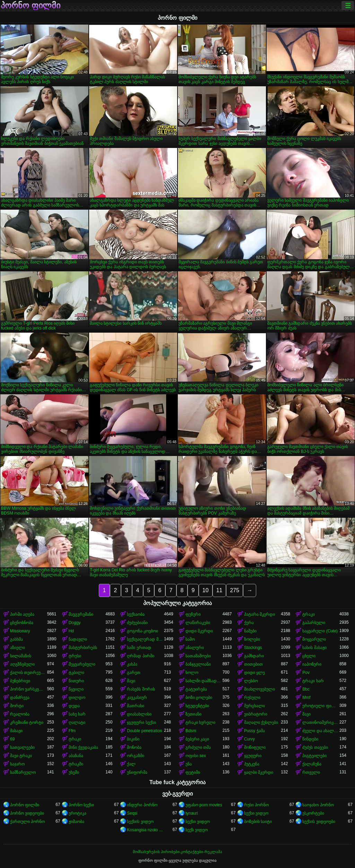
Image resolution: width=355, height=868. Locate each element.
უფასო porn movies (204, 805)
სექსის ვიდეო (140, 822)
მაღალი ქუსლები (261, 722)
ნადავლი (78, 639)
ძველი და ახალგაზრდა (321, 731)
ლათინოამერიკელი (321, 722)
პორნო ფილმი (31, 6)
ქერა (249, 623)
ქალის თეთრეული (29, 673)
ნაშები (250, 631)
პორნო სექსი (81, 805)
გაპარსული (314, 623)
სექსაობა (136, 614)
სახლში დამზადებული (204, 681)
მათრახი (136, 706)
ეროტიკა (77, 813)
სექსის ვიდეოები (319, 822)
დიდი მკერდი (199, 631)
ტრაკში (76, 764)
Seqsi (132, 813)
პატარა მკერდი (259, 614)
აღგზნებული (22, 664)
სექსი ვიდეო (256, 813)
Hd (71, 631)
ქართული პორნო (27, 822)
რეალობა (20, 714)
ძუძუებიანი (137, 623)
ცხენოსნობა (22, 623)
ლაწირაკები (198, 623)
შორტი (17, 706)
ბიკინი (133, 739)
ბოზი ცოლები (199, 698)
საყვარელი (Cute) (320, 631)
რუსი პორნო (256, 805)
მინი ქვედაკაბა (83, 747)
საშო (190, 639)
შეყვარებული (82, 664)
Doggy (75, 623)
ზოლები (252, 639)
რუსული (252, 698)
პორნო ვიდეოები (27, 813)
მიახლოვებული (259, 689)
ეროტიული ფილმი (321, 706)
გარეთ (134, 673)
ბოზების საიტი (258, 822)
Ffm (72, 731)
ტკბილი (76, 673)
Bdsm (191, 731)
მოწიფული (255, 747)
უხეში (74, 772)
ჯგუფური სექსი (141, 722)
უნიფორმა (137, 772)
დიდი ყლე (254, 673)
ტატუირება (196, 689)
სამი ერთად (139, 648)
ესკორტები (313, 813)
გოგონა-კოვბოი (142, 631)
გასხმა (16, 639)
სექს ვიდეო (197, 830)
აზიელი (18, 648)
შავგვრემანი (81, 614)
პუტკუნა (252, 764)
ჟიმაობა (76, 822)
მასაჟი (16, 731)
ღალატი (77, 722)
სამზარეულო (23, 772)
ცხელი (309, 656)
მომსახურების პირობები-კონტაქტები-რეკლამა (177, 852)
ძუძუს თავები (315, 747)
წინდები (310, 739)
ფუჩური (193, 614)
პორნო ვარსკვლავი (29, 689)
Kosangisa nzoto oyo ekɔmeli (145, 830)
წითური (76, 681)
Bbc (306, 689)
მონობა (134, 747)
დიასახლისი (139, 714)
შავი (131, 681)
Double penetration (144, 731)
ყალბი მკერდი (259, 772)
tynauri (192, 813)
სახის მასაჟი (314, 648)
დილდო (77, 698)
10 (206, 590)
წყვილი (76, 689)
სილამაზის (21, 656)
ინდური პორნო (142, 805)
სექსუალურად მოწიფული (145, 639)
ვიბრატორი (256, 714)
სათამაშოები (198, 656)
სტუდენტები (197, 706)
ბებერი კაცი (197, 739)
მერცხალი (254, 706)
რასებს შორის (141, 689)
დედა (74, 706)
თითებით (253, 664)
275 (235, 590)
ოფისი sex (196, 756)
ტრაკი (309, 614)
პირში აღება (22, 614)
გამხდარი (254, 656)
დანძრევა (20, 698)
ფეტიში (193, 772)
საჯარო (17, 764)
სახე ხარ (77, 714)
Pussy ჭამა (254, 731)
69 (12, 739)
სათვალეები (22, 747)
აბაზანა (76, 756)
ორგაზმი (136, 756)
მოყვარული (314, 639)
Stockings (253, 648)
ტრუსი (75, 656)
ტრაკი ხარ (313, 681)
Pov (306, 673)
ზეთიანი (193, 714)
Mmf (306, 698)
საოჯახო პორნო (318, 805)
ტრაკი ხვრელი (200, 722)
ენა (189, 764)
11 (219, 590)
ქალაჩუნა (312, 764)
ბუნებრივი (20, 681)
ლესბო (251, 681)
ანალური (195, 648)
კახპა (132, 664)
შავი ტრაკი (21, 756)
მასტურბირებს (83, 648)
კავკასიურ (137, 698)
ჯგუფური (253, 756)
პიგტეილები (314, 756)
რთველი (311, 772)
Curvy (249, 739)
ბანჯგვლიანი (198, 664)
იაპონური (312, 664)
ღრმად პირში (140, 656)
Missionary (20, 631)
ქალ (131, 764)
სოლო (192, 673)
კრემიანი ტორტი (27, 722)
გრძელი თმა (198, 747)
